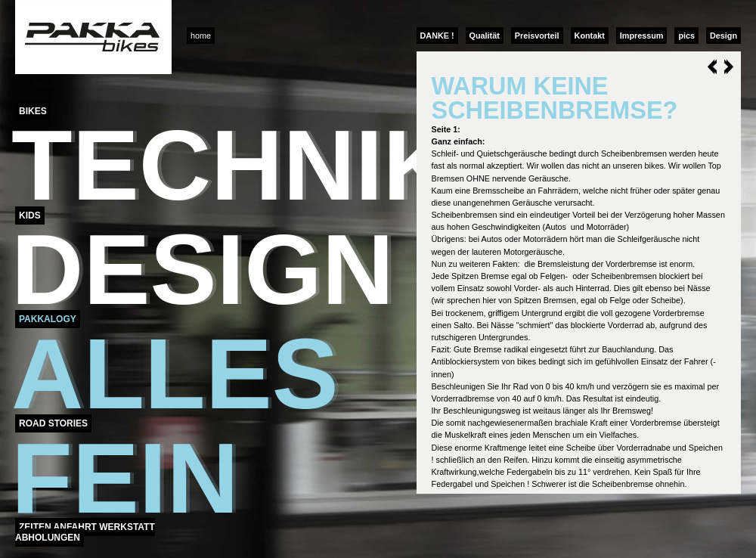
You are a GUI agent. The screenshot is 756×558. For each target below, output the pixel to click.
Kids (30, 215)
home (201, 36)
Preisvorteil (537, 36)
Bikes (33, 111)
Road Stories (53, 423)
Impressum (642, 36)
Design (723, 36)
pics (686, 36)
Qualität (485, 36)
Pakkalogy (48, 319)
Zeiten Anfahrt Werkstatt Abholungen (85, 532)
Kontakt (590, 36)
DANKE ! (437, 36)
